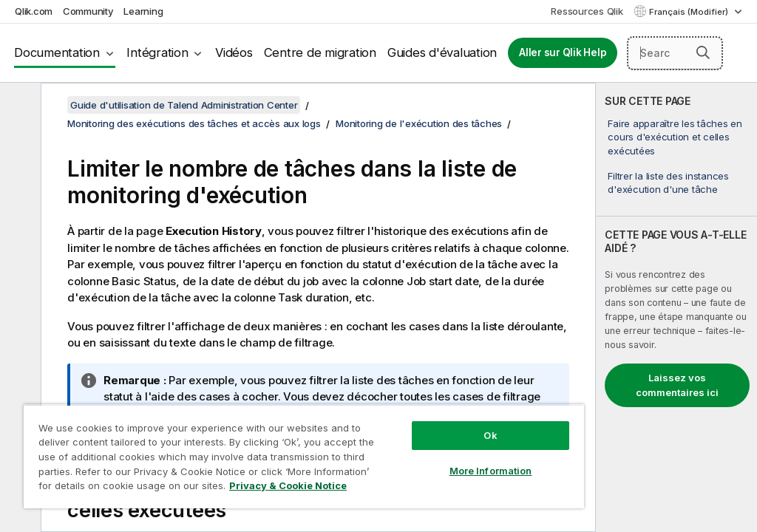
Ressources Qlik (587, 11)
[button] (703, 52)
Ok (490, 435)
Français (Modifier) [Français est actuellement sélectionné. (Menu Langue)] (690, 12)
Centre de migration (320, 52)
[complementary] (676, 307)
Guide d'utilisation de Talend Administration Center (184, 105)
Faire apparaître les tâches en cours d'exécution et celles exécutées (675, 137)
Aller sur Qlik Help (563, 52)
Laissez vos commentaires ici (677, 385)
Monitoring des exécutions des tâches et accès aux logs (194, 123)
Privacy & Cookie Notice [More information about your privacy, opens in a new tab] (288, 485)
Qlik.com (34, 11)
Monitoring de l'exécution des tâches (419, 123)
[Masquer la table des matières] (18, 106)
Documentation (57, 52)
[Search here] (675, 53)
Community (88, 11)
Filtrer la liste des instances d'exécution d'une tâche (668, 183)
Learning (143, 11)
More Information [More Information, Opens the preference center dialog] (491, 471)
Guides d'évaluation (442, 52)
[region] (304, 456)
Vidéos (234, 52)
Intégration (157, 52)
